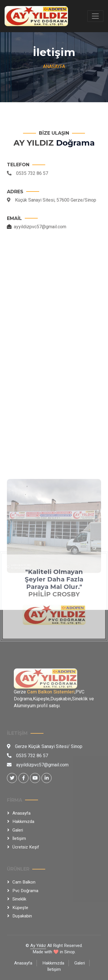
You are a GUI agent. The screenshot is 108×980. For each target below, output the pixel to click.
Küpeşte (20, 908)
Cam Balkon (24, 882)
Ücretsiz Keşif (26, 847)
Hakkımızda (23, 822)
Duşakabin (22, 916)
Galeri (18, 830)
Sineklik (19, 899)
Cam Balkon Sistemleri (51, 692)
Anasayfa (54, 67)
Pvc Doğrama (25, 891)
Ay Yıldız (38, 946)
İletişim (19, 838)
